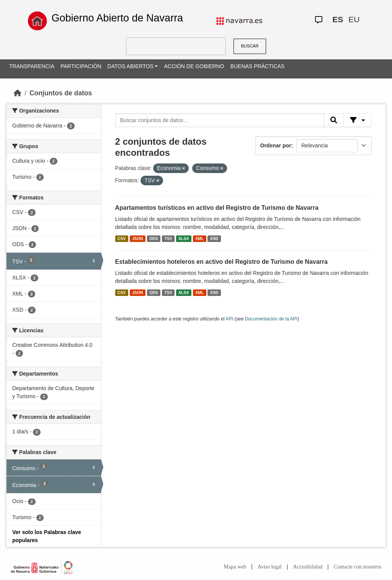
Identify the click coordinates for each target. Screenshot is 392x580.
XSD (214, 239)
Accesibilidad (308, 567)
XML (199, 239)
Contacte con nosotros (358, 567)
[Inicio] (18, 93)
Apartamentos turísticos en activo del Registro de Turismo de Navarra (217, 208)
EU (354, 19)
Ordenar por (276, 145)
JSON (138, 239)
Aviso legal (270, 567)
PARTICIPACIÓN (81, 66)
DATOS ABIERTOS (131, 66)
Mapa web (235, 567)
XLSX (184, 239)
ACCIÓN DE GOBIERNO (194, 66)
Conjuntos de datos (61, 93)
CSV (122, 239)
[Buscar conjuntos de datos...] (220, 120)
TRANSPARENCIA (32, 66)
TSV (168, 239)
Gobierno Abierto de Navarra (117, 18)
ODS (154, 239)
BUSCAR (250, 46)
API (229, 319)
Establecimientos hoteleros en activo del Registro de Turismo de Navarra (221, 262)
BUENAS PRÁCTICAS (258, 66)
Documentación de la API (271, 319)
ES (338, 19)
